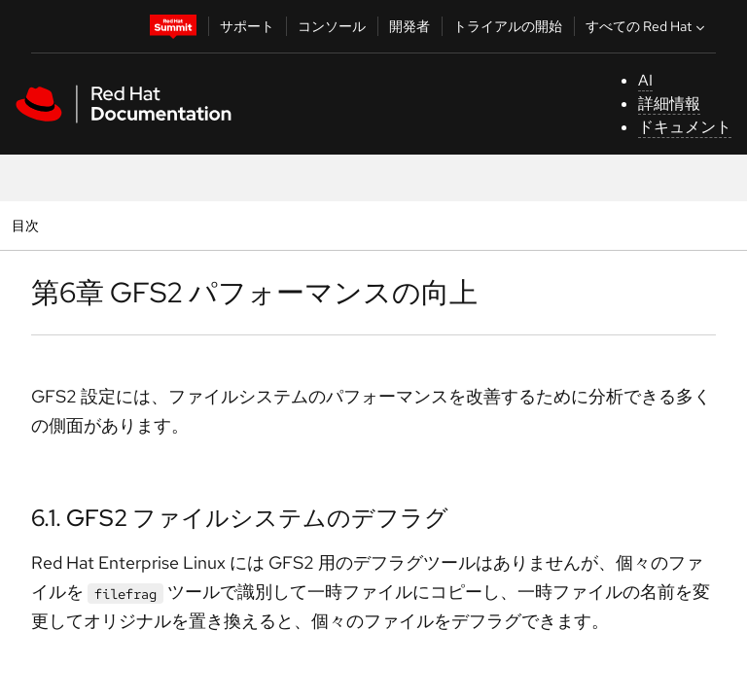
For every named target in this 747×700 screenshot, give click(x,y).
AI (645, 80)
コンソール (332, 26)
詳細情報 (669, 104)
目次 (28, 225)
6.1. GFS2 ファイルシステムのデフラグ (240, 518)
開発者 (409, 26)
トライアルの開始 (508, 26)
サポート (247, 26)
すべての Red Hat (647, 26)
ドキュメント (685, 127)
